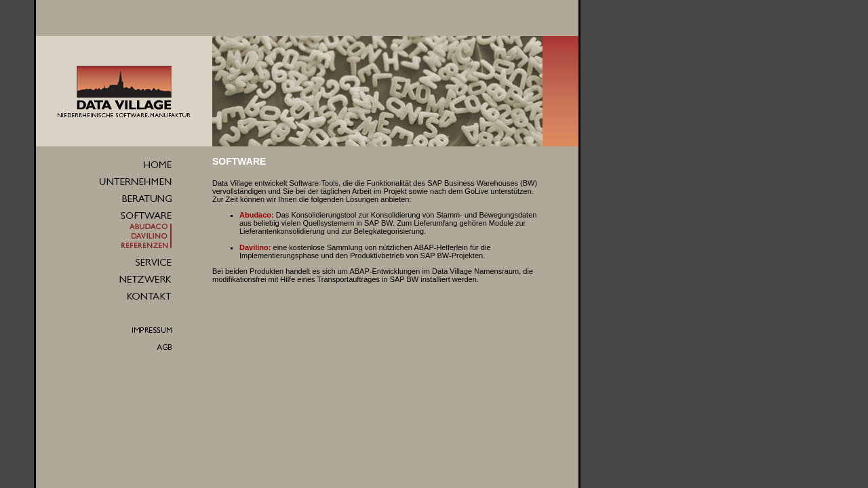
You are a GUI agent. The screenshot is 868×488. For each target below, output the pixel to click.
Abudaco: (257, 215)
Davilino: (255, 247)
